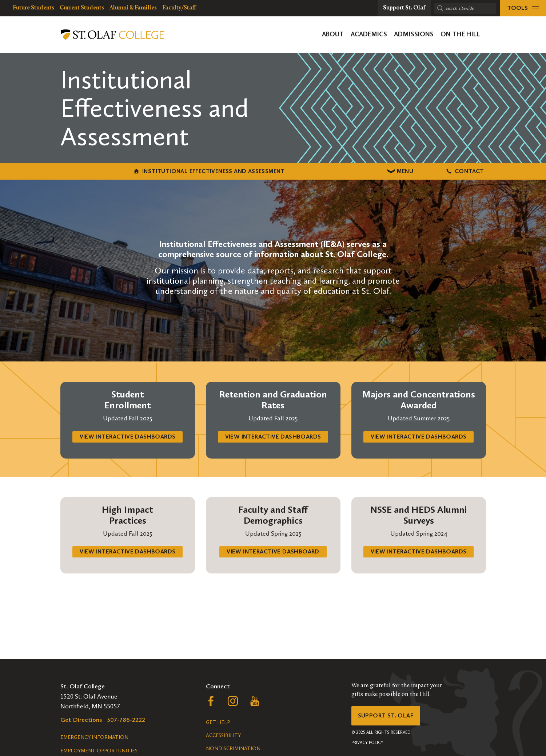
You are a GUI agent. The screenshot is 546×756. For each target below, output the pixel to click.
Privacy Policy (367, 745)
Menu (273, 174)
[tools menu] (523, 8)
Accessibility (223, 735)
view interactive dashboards (127, 443)
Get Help (218, 722)
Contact (422, 174)
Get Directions (81, 720)
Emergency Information (94, 737)
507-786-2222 (126, 720)
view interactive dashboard (273, 560)
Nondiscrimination (233, 749)
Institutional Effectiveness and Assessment (118, 174)
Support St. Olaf (388, 717)
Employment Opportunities (99, 751)
